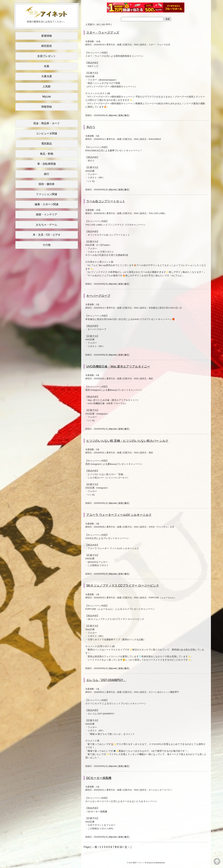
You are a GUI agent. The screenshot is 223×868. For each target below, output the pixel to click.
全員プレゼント (47, 56)
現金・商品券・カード (47, 123)
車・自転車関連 (47, 164)
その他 (47, 245)
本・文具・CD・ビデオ (47, 235)
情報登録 (47, 107)
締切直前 (47, 46)
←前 (95, 847)
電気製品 (47, 144)
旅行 (47, 174)
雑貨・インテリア (47, 214)
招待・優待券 (47, 184)
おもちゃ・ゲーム (47, 225)
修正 (127, 115)
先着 (47, 66)
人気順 (47, 86)
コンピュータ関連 (47, 133)
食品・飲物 (47, 154)
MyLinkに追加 (116, 115)
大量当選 (47, 76)
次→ (127, 847)
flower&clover (160, 863)
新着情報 (47, 36)
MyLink (47, 97)
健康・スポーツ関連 (47, 204)
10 (121, 847)
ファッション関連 (47, 194)
